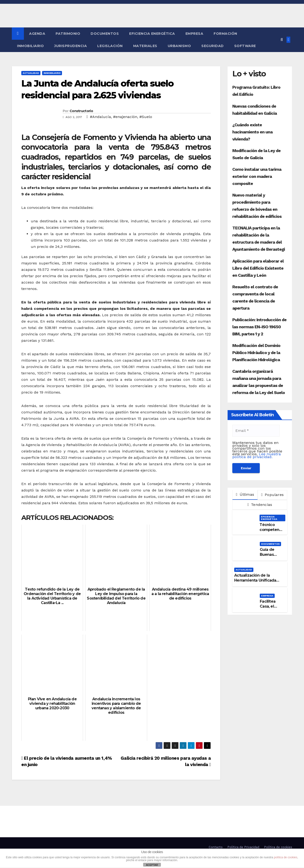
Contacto (216, 847)
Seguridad (213, 46)
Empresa (194, 34)
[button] (282, 40)
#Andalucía (100, 117)
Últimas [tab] (245, 494)
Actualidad (31, 73)
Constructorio (81, 111)
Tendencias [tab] (260, 505)
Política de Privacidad (243, 847)
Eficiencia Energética (152, 34)
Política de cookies (278, 847)
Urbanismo (179, 46)
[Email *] (256, 431)
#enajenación (125, 117)
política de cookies (286, 857)
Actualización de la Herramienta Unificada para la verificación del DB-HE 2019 (255, 583)
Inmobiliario (30, 46)
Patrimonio (68, 34)
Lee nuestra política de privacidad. (257, 455)
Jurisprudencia (70, 46)
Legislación (110, 46)
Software (245, 46)
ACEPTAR (152, 865)
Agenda (37, 34)
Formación (225, 34)
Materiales (145, 46)
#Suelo (146, 117)
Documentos (105, 34)
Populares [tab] (272, 495)
